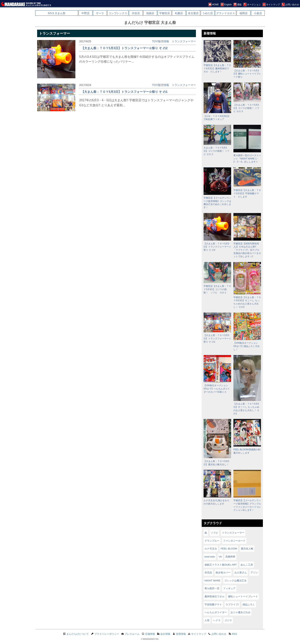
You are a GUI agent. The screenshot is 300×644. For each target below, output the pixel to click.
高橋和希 (230, 557)
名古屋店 (193, 13)
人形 (207, 620)
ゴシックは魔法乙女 (235, 581)
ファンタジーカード (234, 541)
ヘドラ (217, 620)
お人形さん (241, 573)
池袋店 (150, 13)
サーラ (100, 13)
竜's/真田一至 (212, 588)
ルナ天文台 (211, 549)
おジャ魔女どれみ (240, 612)
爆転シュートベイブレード (243, 596)
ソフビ (214, 533)
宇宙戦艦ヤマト (213, 604)
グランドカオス (226, 13)
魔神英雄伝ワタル (214, 596)
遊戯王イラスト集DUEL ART (221, 565)
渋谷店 (136, 13)
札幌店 (179, 13)
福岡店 (244, 13)
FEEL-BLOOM (229, 549)
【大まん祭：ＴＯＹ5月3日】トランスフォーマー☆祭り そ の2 (124, 48)
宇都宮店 (165, 13)
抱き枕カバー (223, 573)
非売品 (208, 573)
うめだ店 (208, 13)
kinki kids (210, 557)
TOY (155, 41)
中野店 (86, 13)
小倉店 (258, 13)
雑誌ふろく (249, 604)
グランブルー (212, 541)
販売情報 (164, 41)
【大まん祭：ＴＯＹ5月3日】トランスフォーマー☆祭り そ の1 (124, 92)
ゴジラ (228, 620)
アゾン (254, 573)
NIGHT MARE (212, 581)
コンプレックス (118, 13)
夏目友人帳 (247, 549)
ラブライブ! (232, 604)
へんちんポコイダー (216, 612)
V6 (220, 557)
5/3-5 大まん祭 (57, 13)
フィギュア (229, 588)
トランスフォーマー (184, 41)
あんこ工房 (247, 565)
